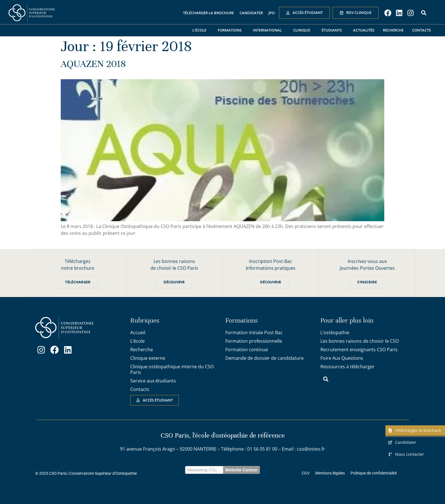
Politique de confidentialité (374, 473)
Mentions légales (330, 473)
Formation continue (247, 350)
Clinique (303, 30)
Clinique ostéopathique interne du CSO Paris (172, 369)
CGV (306, 473)
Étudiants (333, 30)
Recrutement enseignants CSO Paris (359, 350)
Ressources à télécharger (348, 367)
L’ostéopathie (335, 332)
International (269, 30)
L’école (201, 30)
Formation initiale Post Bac (254, 332)
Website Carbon (241, 470)
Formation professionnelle (254, 341)
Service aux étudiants (153, 381)
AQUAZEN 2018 (93, 64)
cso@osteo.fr (311, 449)
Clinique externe (148, 358)
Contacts (421, 30)
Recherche (393, 30)
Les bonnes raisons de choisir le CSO (360, 341)
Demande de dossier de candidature (265, 358)
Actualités (364, 30)
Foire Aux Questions (342, 358)
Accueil (138, 332)
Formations (231, 30)
